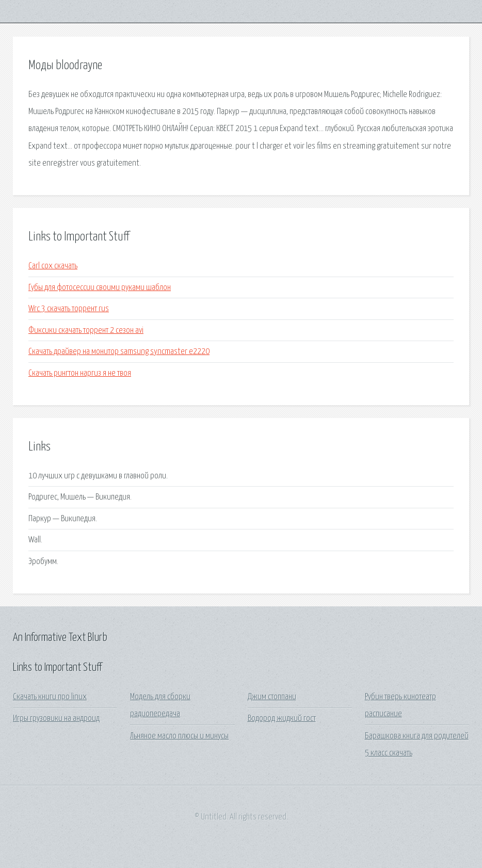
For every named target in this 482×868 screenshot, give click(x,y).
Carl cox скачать (53, 266)
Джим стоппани (272, 697)
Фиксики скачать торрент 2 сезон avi (86, 331)
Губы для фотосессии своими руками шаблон (100, 288)
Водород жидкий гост (282, 719)
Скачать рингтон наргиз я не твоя (80, 373)
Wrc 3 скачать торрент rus (69, 309)
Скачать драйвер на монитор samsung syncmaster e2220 (119, 352)
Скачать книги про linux (50, 697)
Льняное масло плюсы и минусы (179, 736)
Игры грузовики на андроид (56, 719)
